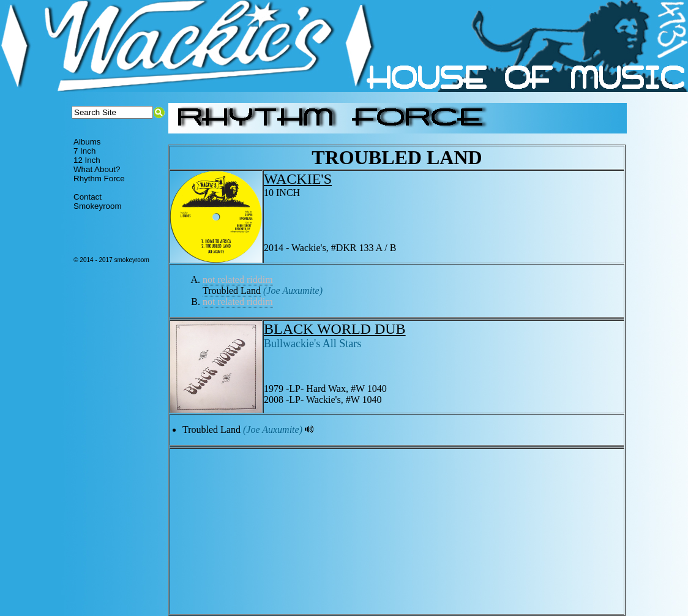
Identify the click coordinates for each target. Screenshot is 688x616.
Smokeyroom (98, 206)
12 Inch (87, 160)
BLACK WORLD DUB (335, 329)
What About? (97, 169)
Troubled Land (232, 291)
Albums (87, 142)
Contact (88, 197)
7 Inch (84, 151)
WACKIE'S (298, 179)
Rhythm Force (99, 178)
